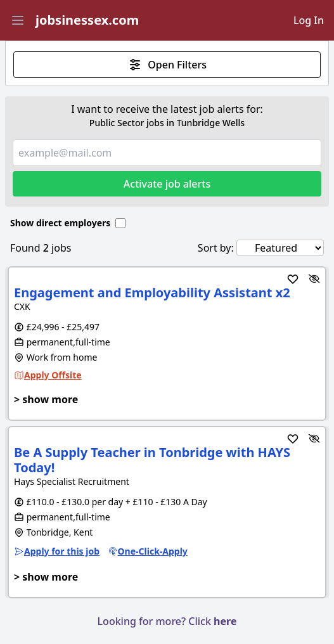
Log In (309, 20)
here (225, 621)
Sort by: (216, 248)
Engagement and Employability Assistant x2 (152, 293)
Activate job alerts (167, 184)
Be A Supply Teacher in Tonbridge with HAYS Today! (152, 460)
